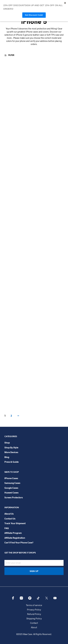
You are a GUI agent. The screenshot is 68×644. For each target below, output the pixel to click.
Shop (7, 443)
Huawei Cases (11, 493)
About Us (9, 514)
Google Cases (11, 488)
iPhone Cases (11, 478)
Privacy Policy (34, 610)
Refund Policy (34, 614)
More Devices (11, 452)
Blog (7, 457)
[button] (11, 55)
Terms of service (34, 605)
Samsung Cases (12, 483)
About (34, 627)
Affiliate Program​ (13, 533)
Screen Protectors (14, 497)
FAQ (7, 528)
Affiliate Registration (15, 538)
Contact (34, 623)
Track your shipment (15, 523)
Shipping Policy (34, 618)
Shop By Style (11, 447)
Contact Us (10, 519)
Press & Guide (12, 462)
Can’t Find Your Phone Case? (19, 542)
